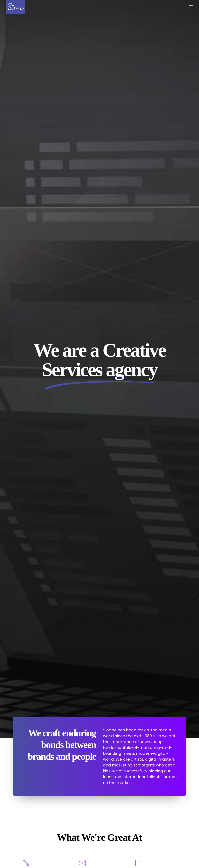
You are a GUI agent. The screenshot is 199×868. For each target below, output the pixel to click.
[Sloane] (16, 7)
